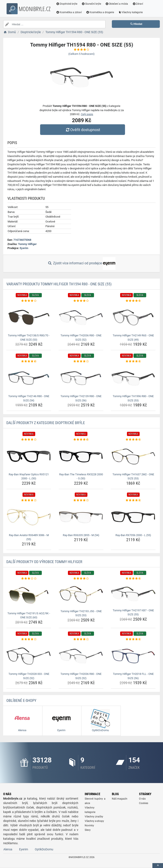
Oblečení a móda (117, 4)
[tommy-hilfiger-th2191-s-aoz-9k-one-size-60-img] (29, 595)
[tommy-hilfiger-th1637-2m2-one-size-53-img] (133, 457)
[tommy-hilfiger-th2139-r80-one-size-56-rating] (81, 361)
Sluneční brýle (91, 4)
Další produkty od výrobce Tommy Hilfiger (44, 562)
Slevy (88, 830)
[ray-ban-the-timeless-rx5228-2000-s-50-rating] (81, 440)
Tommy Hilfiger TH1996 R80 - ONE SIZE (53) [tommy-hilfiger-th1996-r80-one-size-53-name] (133, 398)
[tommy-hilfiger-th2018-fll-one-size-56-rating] (133, 639)
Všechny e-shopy (94, 821)
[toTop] (158, 866)
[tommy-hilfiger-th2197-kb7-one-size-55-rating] (133, 579)
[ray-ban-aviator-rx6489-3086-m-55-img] (29, 517)
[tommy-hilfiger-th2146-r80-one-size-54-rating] (29, 361)
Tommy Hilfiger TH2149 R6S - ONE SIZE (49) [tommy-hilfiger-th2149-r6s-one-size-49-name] (133, 338)
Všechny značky (94, 817)
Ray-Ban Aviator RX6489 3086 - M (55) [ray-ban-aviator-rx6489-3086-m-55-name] (29, 537)
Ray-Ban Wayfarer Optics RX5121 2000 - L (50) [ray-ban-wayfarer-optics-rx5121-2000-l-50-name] (29, 476)
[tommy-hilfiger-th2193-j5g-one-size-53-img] (81, 594)
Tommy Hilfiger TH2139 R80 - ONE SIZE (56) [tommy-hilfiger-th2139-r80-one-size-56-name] (81, 398)
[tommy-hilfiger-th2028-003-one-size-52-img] (29, 656)
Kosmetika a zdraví (69, 12)
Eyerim (24, 248)
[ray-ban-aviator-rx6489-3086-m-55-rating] (29, 500)
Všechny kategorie (131, 12)
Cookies (144, 803)
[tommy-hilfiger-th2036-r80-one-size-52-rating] (81, 301)
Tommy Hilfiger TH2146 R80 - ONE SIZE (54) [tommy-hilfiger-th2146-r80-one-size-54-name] (29, 398)
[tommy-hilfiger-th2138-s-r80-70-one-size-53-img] (29, 318)
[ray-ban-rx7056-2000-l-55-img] (133, 517)
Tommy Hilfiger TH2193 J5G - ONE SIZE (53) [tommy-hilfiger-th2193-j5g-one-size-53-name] (81, 613)
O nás (142, 799)
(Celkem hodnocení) (81, 54)
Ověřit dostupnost (83, 130)
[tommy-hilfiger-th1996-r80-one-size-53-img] (133, 378)
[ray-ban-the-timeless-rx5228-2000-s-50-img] (81, 457)
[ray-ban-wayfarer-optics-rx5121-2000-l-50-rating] (29, 440)
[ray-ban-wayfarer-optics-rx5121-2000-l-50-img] (29, 457)
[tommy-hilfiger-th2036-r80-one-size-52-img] (81, 318)
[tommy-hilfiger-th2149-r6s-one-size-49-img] (133, 318)
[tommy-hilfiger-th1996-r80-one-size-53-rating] (133, 361)
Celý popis (87, 114)
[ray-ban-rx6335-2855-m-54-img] (81, 517)
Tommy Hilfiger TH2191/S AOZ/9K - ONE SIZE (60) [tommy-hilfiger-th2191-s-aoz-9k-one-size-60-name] (29, 615)
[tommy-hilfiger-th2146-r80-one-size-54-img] (29, 378)
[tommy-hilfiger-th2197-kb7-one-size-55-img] (133, 594)
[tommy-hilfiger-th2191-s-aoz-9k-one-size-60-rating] (29, 579)
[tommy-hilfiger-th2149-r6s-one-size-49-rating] (133, 301)
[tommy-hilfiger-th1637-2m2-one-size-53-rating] (133, 440)
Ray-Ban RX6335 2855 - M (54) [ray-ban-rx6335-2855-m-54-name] (81, 535)
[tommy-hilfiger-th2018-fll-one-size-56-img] (133, 656)
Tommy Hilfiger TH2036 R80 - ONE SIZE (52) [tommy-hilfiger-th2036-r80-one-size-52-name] (81, 338)
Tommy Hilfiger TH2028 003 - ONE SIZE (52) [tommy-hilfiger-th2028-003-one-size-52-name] (29, 676)
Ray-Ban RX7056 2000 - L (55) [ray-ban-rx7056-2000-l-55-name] (133, 535)
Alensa (8, 849)
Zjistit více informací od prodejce (81, 263)
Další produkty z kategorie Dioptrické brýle (46, 423)
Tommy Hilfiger (27, 244)
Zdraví (138, 4)
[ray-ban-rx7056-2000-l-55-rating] (133, 500)
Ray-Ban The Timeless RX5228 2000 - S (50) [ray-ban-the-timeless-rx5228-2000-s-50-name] (81, 476)
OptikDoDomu (44, 849)
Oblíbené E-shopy (21, 700)
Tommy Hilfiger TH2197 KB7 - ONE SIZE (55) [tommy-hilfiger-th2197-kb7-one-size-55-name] (133, 612)
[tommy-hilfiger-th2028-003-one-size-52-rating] (29, 639)
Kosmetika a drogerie (100, 12)
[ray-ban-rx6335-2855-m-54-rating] (81, 500)
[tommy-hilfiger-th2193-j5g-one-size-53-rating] (81, 579)
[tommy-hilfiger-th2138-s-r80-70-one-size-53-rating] (29, 301)
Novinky (89, 826)
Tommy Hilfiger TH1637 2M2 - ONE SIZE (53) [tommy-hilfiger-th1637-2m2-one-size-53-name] (133, 476)
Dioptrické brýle (67, 4)
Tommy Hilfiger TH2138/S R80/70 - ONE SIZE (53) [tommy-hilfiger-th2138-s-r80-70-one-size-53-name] (29, 338)
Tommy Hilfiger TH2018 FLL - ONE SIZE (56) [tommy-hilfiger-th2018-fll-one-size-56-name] (133, 676)
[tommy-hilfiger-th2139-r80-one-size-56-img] (81, 378)
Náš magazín (120, 799)
